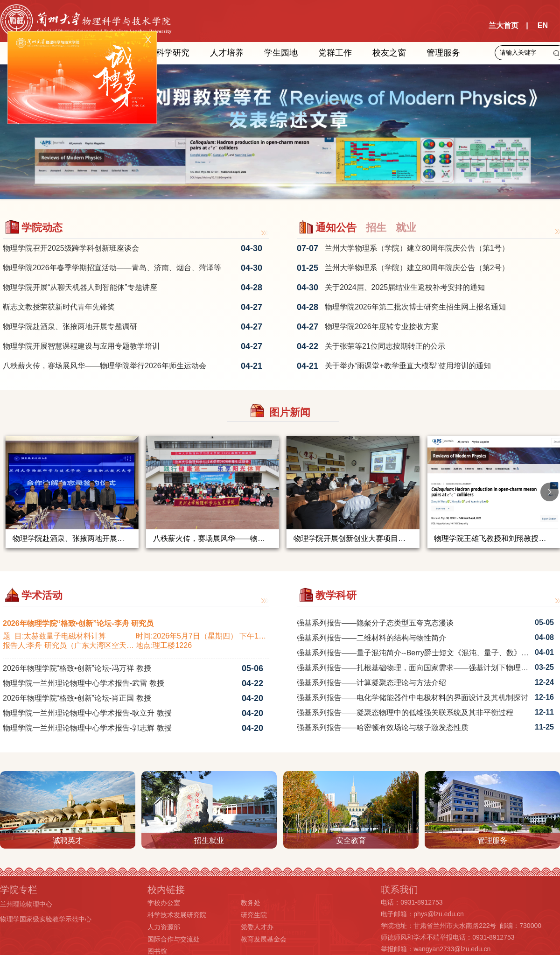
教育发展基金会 (264, 939)
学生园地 (281, 53)
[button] (549, 492)
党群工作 (335, 53)
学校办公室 (164, 903)
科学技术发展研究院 (177, 915)
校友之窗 (389, 53)
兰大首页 (504, 25)
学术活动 (42, 595)
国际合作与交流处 (174, 939)
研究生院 (254, 915)
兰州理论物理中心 (26, 904)
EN (543, 25)
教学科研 (336, 595)
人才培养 (227, 53)
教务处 (251, 903)
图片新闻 (290, 412)
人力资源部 (164, 927)
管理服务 (443, 53)
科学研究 (173, 53)
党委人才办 (257, 927)
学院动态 (42, 228)
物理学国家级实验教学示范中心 (46, 919)
